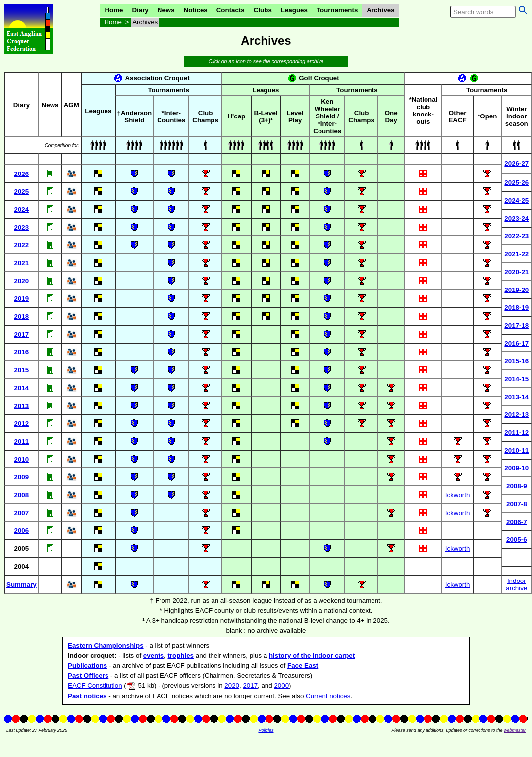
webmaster (515, 730)
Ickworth (458, 495)
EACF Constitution (95, 685)
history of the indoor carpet (312, 656)
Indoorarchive (516, 584)
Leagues (294, 10)
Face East (303, 666)
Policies (266, 730)
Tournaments (337, 10)
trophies (181, 656)
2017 (250, 685)
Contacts (231, 10)
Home (114, 10)
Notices (196, 10)
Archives (380, 10)
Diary (140, 10)
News (166, 10)
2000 (281, 685)
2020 (232, 685)
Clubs (263, 10)
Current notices (328, 696)
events (154, 656)
